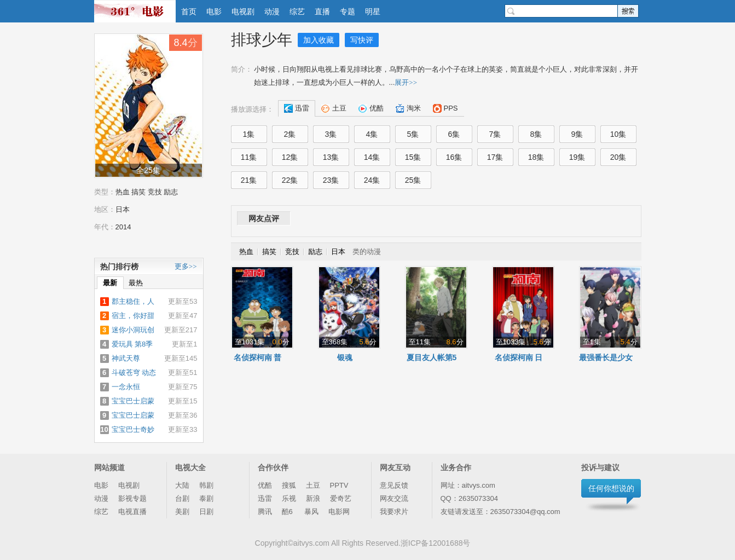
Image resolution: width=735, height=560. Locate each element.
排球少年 (262, 40)
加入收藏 (319, 40)
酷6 (288, 512)
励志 (171, 192)
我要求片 (394, 512)
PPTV (339, 485)
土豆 (313, 485)
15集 (413, 157)
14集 (372, 157)
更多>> (186, 266)
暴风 (311, 512)
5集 (413, 134)
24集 (372, 180)
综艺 (297, 11)
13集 (331, 157)
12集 (290, 157)
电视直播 (132, 512)
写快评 (362, 40)
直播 (322, 11)
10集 (618, 134)
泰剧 (206, 498)
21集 (249, 180)
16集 (454, 157)
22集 (290, 180)
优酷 (265, 485)
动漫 (272, 11)
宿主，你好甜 (133, 316)
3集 (331, 134)
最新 (110, 283)
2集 (290, 134)
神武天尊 (126, 358)
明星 (373, 11)
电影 (214, 11)
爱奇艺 (341, 498)
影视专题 (132, 498)
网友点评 (264, 218)
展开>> (406, 82)
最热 (136, 283)
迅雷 (265, 498)
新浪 (313, 498)
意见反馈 (394, 485)
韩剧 (206, 485)
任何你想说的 (611, 488)
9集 (577, 134)
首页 (189, 11)
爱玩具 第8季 (132, 344)
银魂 (345, 357)
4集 (372, 134)
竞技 (155, 192)
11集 (249, 157)
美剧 (182, 512)
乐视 (289, 498)
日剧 (206, 512)
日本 (123, 209)
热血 (123, 192)
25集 (413, 180)
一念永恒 (126, 387)
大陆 (182, 485)
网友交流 (394, 498)
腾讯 (265, 512)
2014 (123, 227)
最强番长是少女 (606, 357)
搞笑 (138, 192)
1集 (249, 134)
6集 (454, 134)
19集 (577, 157)
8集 (536, 134)
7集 (495, 134)
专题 (348, 11)
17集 (495, 157)
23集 (331, 180)
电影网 (339, 512)
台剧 (182, 498)
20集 (618, 157)
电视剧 (243, 11)
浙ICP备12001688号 (436, 543)
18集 (536, 157)
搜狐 (289, 485)
